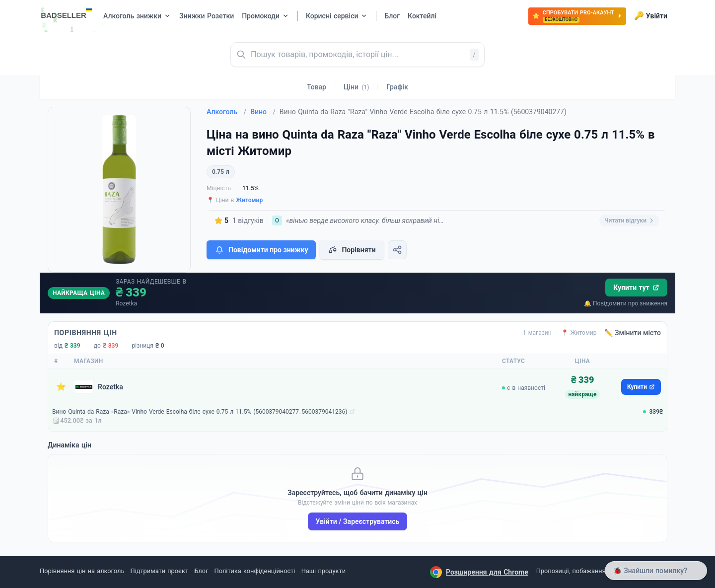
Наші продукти (323, 571)
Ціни (357, 87)
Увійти (651, 16)
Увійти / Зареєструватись (358, 521)
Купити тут (636, 288)
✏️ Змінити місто (633, 333)
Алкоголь (226, 112)
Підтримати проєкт (159, 571)
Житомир (249, 200)
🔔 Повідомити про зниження (626, 303)
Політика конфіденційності (255, 571)
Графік (397, 87)
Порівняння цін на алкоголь (82, 571)
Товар (317, 87)
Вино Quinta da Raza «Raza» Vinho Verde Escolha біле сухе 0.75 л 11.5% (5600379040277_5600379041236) (200, 412)
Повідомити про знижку (261, 250)
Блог (201, 571)
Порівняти (352, 250)
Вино (263, 112)
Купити (641, 387)
